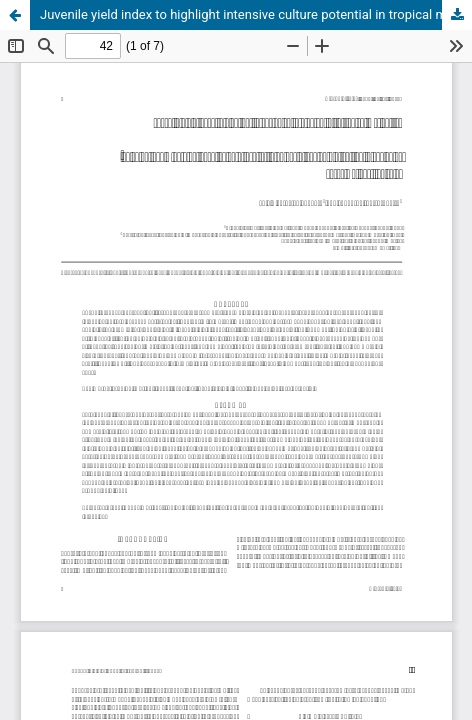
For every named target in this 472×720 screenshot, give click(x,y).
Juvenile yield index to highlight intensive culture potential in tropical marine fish (256, 14)
